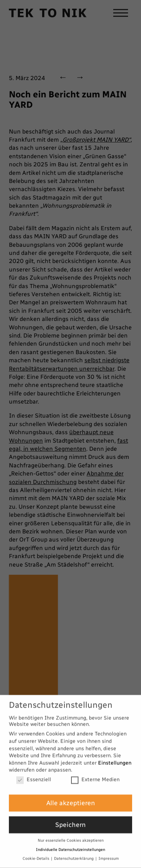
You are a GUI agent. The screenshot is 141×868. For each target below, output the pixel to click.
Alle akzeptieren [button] (71, 795)
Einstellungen (115, 755)
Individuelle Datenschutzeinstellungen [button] (70, 842)
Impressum (109, 851)
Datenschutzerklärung (74, 851)
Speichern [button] (70, 817)
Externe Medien (95, 772)
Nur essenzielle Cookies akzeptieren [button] (71, 833)
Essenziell (34, 772)
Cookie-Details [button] (36, 851)
